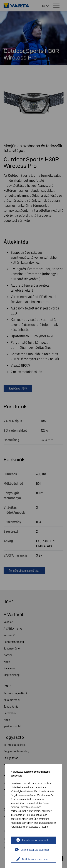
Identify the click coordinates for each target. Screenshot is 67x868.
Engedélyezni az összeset (35, 840)
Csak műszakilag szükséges (35, 850)
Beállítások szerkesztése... (36, 859)
